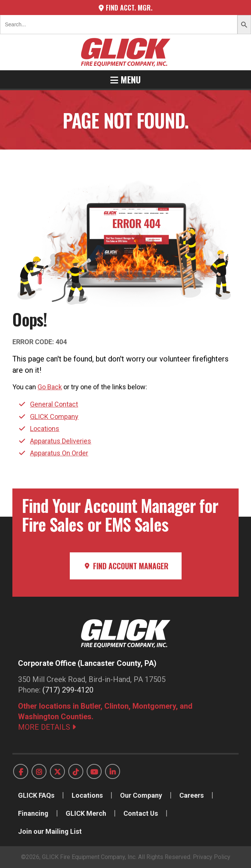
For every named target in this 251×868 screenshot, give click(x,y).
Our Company (141, 795)
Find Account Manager (126, 566)
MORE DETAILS (47, 727)
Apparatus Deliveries (61, 441)
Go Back (50, 387)
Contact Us (141, 813)
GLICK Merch (86, 813)
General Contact (54, 404)
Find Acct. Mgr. (125, 8)
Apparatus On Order (59, 453)
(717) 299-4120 (68, 690)
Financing (33, 813)
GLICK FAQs (36, 795)
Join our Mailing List (50, 831)
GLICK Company (54, 417)
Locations (45, 429)
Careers (192, 795)
